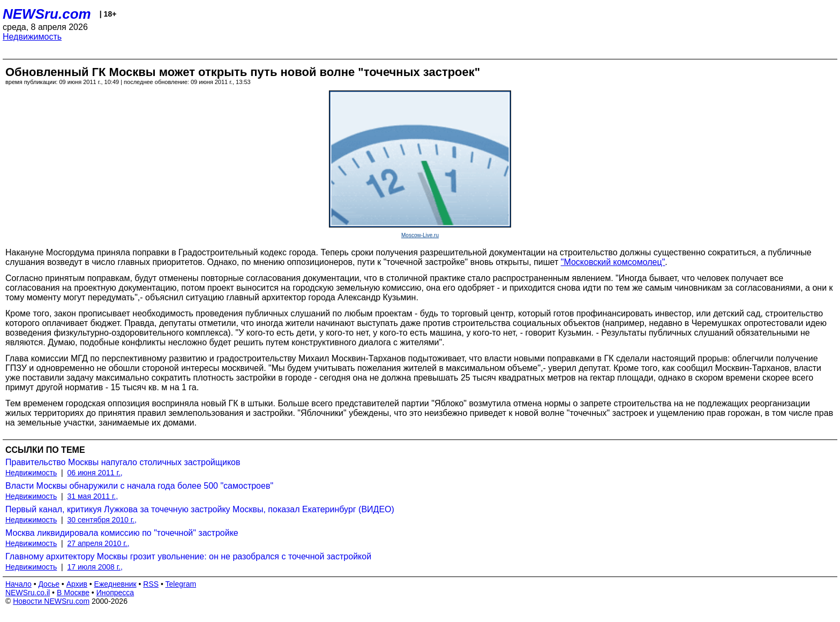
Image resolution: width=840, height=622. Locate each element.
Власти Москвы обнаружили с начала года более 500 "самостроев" (139, 486)
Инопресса (115, 593)
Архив (77, 584)
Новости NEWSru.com (51, 601)
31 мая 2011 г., (93, 496)
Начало (18, 584)
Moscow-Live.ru (420, 235)
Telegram (181, 584)
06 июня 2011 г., (95, 473)
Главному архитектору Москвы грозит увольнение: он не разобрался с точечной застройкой (188, 556)
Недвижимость (32, 37)
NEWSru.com (47, 14)
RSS (151, 584)
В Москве (73, 593)
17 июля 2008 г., (95, 567)
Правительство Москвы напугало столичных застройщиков (123, 462)
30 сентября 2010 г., (102, 520)
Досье (49, 584)
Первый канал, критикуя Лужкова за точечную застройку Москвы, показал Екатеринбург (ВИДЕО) (200, 509)
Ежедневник (115, 584)
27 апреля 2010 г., (99, 543)
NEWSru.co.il (28, 593)
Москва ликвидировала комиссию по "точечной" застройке (122, 533)
